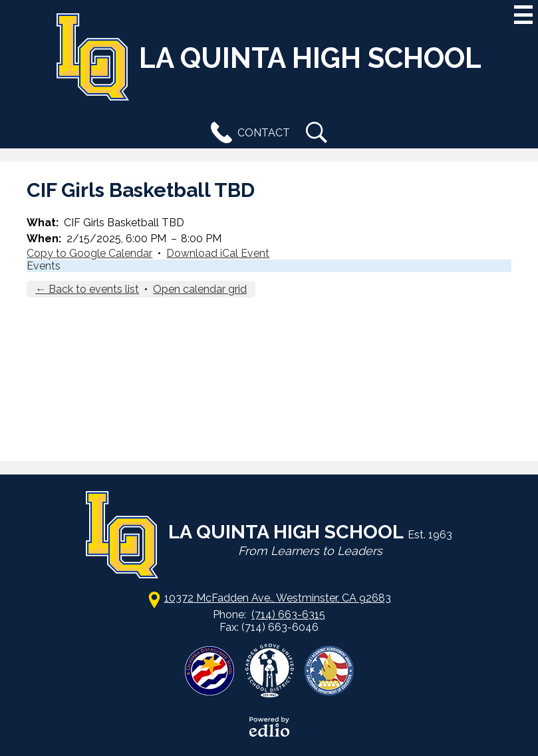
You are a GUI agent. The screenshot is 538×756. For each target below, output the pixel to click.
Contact (248, 132)
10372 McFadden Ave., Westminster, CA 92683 (278, 598)
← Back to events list (87, 289)
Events (44, 266)
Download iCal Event (218, 253)
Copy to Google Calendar (89, 253)
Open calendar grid (200, 289)
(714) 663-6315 (288, 615)
